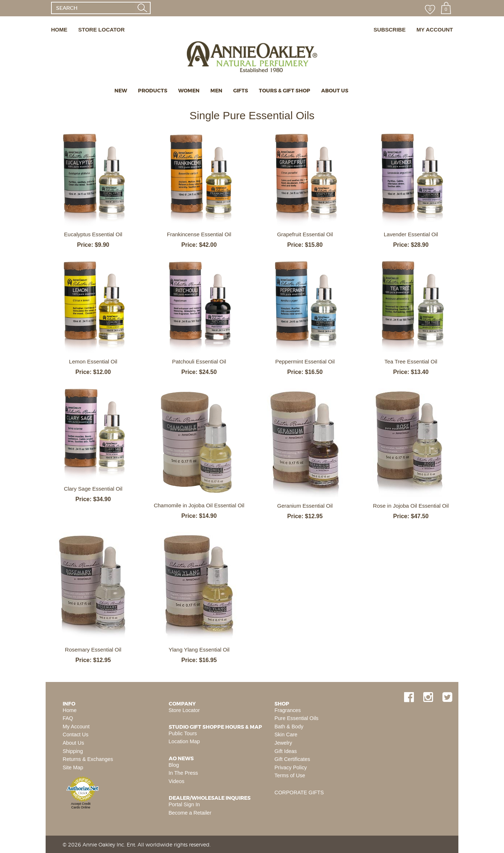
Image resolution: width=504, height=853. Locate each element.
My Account (76, 727)
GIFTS (241, 91)
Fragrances (288, 710)
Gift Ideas (286, 751)
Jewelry (283, 743)
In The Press (183, 773)
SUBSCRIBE (390, 30)
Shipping (73, 751)
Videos (177, 781)
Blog (174, 765)
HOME (59, 30)
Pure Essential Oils (297, 718)
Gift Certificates (292, 759)
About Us (73, 743)
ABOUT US (335, 91)
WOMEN (189, 91)
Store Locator (184, 710)
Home (70, 710)
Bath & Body (289, 727)
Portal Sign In (184, 804)
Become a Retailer (190, 813)
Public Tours (183, 733)
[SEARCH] (93, 8)
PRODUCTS (153, 91)
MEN (216, 91)
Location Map (184, 741)
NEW (121, 91)
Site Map (73, 767)
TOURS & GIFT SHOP (285, 91)
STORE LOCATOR (101, 30)
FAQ (68, 718)
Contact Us (75, 735)
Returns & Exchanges (88, 759)
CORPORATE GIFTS (299, 792)
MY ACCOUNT (435, 30)
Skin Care (286, 735)
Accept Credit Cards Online (81, 806)
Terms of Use (290, 775)
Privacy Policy (291, 767)
